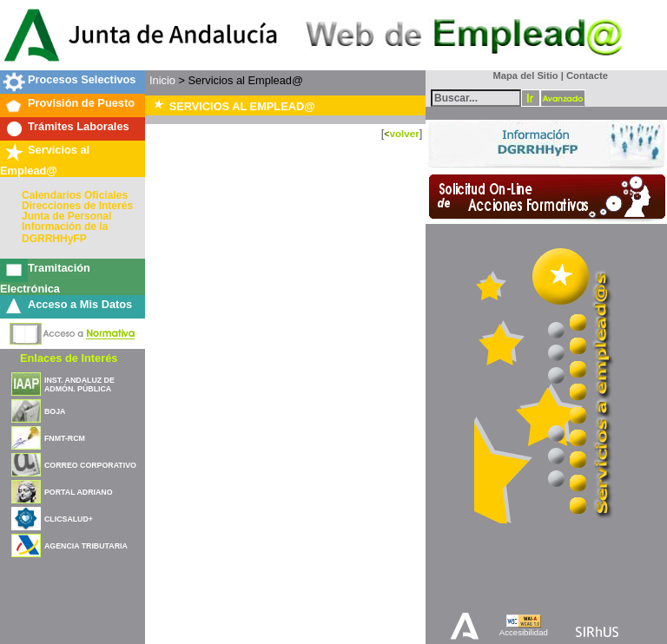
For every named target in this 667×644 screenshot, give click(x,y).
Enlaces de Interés (69, 358)
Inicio (162, 80)
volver (404, 133)
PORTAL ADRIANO (79, 492)
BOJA (55, 411)
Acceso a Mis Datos (80, 304)
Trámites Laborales (79, 126)
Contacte (587, 76)
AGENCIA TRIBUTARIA (86, 546)
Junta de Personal (66, 216)
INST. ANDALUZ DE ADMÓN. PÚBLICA (79, 384)
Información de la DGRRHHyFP (65, 233)
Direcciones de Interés (77, 206)
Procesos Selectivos (82, 79)
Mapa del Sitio (522, 76)
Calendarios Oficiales (75, 195)
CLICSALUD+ (69, 519)
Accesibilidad (524, 632)
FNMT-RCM (65, 438)
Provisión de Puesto (81, 103)
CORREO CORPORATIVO (90, 465)
